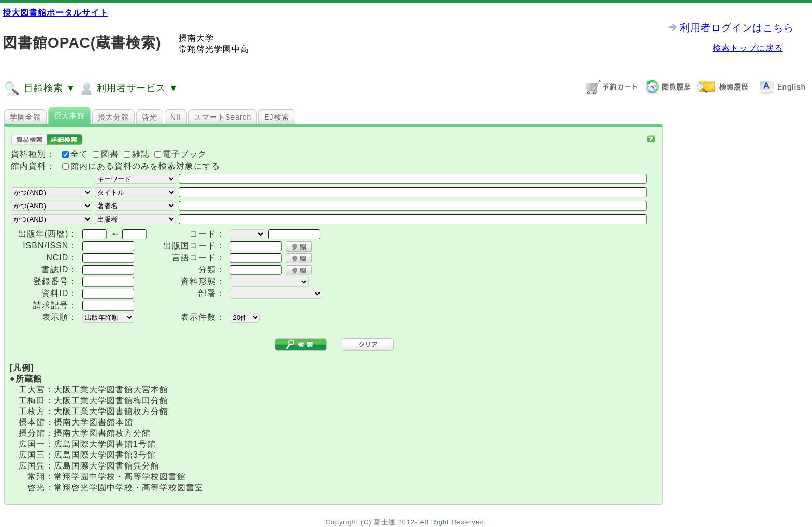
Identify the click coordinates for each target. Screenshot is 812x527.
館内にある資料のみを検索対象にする (145, 166)
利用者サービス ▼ (128, 89)
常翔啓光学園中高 (214, 49)
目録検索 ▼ (40, 89)
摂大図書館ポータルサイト (55, 13)
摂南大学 (196, 38)
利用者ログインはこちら (737, 28)
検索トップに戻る (748, 48)
